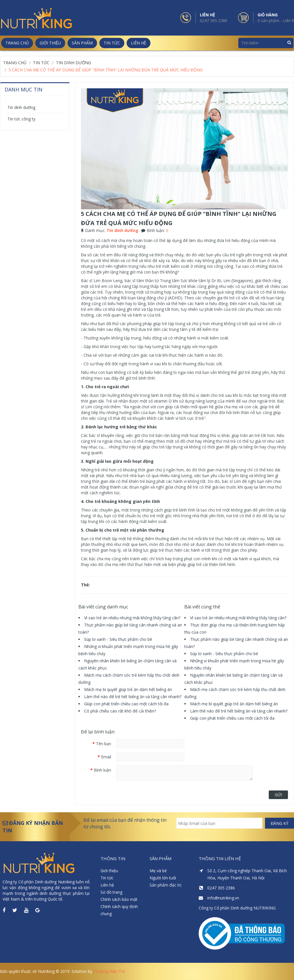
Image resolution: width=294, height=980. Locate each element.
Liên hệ (107, 885)
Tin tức (107, 878)
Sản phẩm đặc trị (166, 885)
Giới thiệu (109, 871)
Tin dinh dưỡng (21, 107)
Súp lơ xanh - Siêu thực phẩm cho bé (118, 639)
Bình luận (102, 770)
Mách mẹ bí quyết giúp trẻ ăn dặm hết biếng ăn (128, 689)
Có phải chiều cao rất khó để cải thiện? (120, 711)
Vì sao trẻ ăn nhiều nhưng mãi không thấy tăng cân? (132, 618)
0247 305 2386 (214, 21)
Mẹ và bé (158, 871)
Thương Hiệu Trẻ (109, 971)
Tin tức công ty (21, 119)
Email (106, 757)
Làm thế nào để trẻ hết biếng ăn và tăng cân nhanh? (133, 697)
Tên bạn (104, 744)
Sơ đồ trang (111, 892)
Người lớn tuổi (163, 878)
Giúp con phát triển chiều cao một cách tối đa (126, 704)
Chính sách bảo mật (119, 899)
